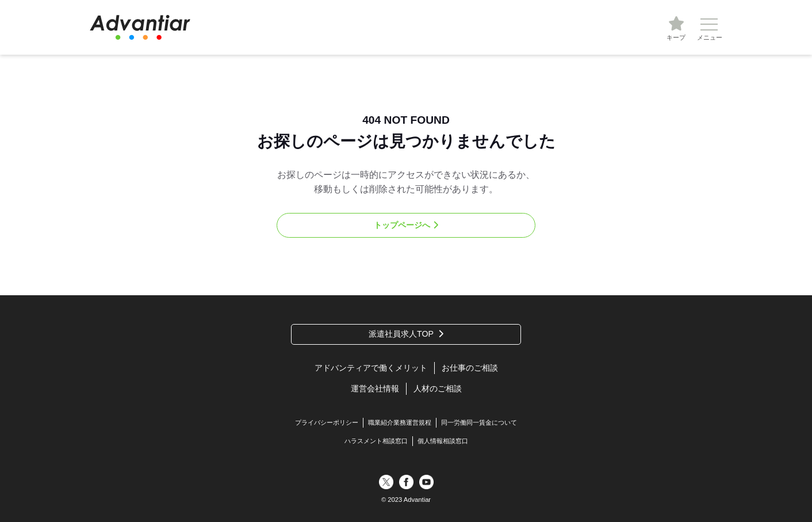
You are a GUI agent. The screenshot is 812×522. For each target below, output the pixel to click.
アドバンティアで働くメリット (371, 368)
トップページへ (402, 225)
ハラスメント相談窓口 (376, 441)
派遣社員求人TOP (401, 334)
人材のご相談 (438, 388)
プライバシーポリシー (327, 422)
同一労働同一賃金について (479, 422)
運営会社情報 (375, 388)
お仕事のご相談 (470, 368)
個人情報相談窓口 (443, 441)
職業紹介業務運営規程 (400, 422)
